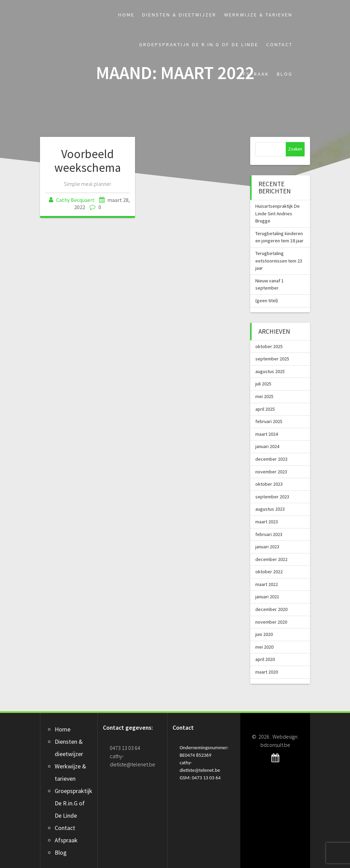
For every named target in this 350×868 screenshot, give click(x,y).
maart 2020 (267, 672)
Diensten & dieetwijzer (179, 15)
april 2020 (265, 659)
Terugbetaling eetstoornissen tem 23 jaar (279, 261)
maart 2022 (267, 584)
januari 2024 (267, 446)
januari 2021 (267, 597)
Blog (285, 74)
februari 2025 (269, 421)
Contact (279, 44)
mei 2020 (264, 647)
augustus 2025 (270, 371)
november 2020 (271, 622)
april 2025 (265, 409)
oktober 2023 (269, 484)
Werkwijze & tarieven (258, 15)
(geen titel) (267, 301)
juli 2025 (263, 384)
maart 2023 (267, 522)
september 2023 (272, 497)
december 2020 (271, 609)
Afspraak (254, 74)
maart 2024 (267, 434)
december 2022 (271, 559)
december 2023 (271, 459)
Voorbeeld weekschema (88, 161)
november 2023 (271, 472)
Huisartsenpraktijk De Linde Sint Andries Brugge (278, 213)
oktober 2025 (269, 346)
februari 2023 (269, 534)
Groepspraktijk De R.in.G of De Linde (199, 44)
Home (126, 15)
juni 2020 (264, 634)
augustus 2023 (270, 509)
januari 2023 (267, 547)
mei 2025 (264, 396)
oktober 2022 (269, 572)
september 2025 (272, 359)
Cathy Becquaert (75, 200)
